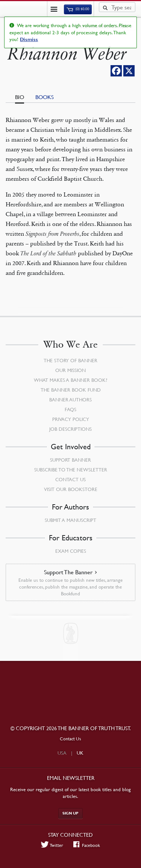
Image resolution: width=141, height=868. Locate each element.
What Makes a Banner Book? (70, 380)
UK (80, 753)
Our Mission (70, 370)
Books (45, 97)
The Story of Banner (70, 360)
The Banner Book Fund (71, 390)
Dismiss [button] (29, 40)
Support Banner (70, 460)
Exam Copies (71, 551)
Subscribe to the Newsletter (71, 470)
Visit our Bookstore (71, 489)
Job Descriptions (70, 429)
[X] (129, 71)
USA (62, 753)
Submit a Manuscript (70, 520)
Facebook (87, 845)
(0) (78, 9)
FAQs (70, 409)
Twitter (52, 845)
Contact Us (70, 479)
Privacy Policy (71, 419)
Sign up (70, 813)
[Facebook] (116, 71)
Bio (20, 97)
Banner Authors (70, 400)
